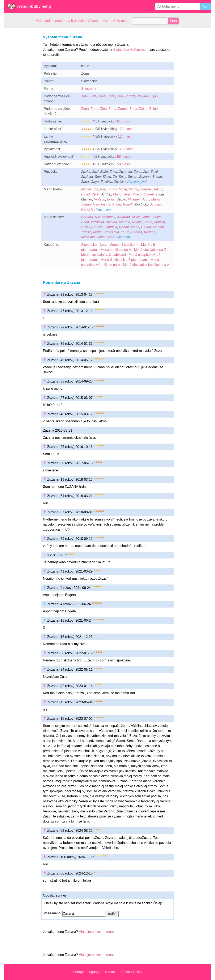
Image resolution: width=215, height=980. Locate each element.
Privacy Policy (132, 972)
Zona (133, 109)
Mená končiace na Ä (116, 250)
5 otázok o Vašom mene (131, 50)
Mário (117, 194)
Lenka (156, 217)
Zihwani (143, 96)
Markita (158, 227)
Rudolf (128, 204)
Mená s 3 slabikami (124, 245)
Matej (123, 189)
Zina (103, 109)
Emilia (86, 227)
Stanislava (111, 232)
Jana (101, 237)
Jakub (158, 189)
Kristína (150, 232)
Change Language (87, 972)
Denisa (97, 227)
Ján (96, 189)
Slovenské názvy (94, 245)
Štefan (86, 204)
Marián (156, 199)
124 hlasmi (126, 136)
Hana (146, 217)
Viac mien (104, 209)
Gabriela (111, 227)
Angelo (156, 204)
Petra (148, 222)
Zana (94, 109)
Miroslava (88, 237)
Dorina (146, 227)
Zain (85, 96)
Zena (112, 109)
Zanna (123, 109)
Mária (97, 232)
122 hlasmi (126, 129)
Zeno (111, 96)
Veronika (98, 222)
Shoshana (89, 89)
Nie (102, 189)
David (86, 194)
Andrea (137, 232)
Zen (120, 96)
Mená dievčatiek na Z (150, 250)
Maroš (137, 194)
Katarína (123, 217)
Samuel (146, 189)
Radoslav (88, 209)
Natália (137, 222)
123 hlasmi (126, 149)
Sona (110, 237)
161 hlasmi (123, 121)
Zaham (130, 96)
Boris (111, 199)
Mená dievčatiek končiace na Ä (146, 265)
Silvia (136, 217)
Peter (96, 194)
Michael (134, 199)
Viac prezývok (137, 182)
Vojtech (100, 199)
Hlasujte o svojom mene (97, 932)
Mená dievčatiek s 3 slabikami (104, 255)
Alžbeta (111, 222)
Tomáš (112, 189)
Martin (134, 189)
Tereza (86, 232)
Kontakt (111, 972)
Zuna (85, 109)
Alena (135, 227)
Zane (102, 96)
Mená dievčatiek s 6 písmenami (124, 260)
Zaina (143, 109)
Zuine (153, 109)
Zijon (154, 96)
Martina (124, 222)
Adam (117, 204)
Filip (96, 204)
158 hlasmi (123, 157)
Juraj (127, 194)
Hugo (145, 199)
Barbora (87, 217)
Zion (93, 96)
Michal (86, 189)
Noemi (124, 227)
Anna (85, 222)
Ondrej (149, 194)
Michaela (109, 217)
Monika (160, 222)
